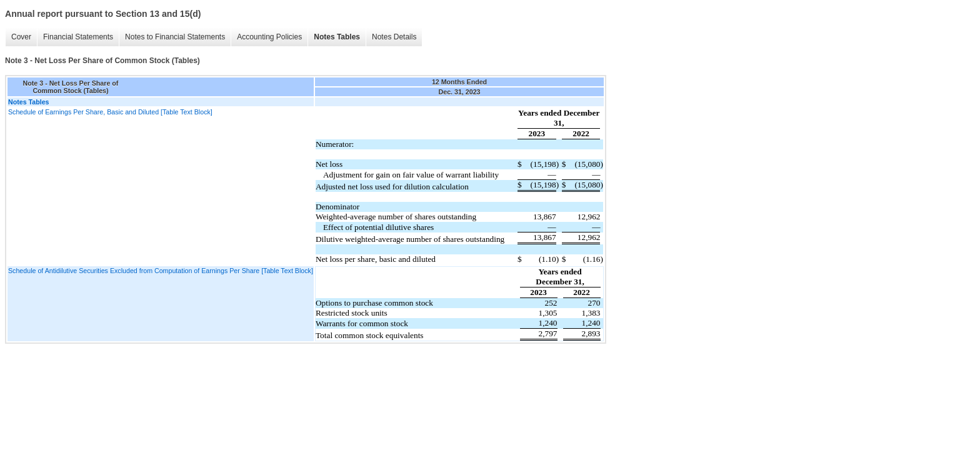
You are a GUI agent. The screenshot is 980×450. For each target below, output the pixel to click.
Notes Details (394, 37)
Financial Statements (78, 37)
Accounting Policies (269, 37)
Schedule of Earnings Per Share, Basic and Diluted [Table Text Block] (110, 112)
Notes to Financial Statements (175, 37)
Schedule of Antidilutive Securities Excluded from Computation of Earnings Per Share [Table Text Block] (161, 271)
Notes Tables (337, 37)
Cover (21, 37)
